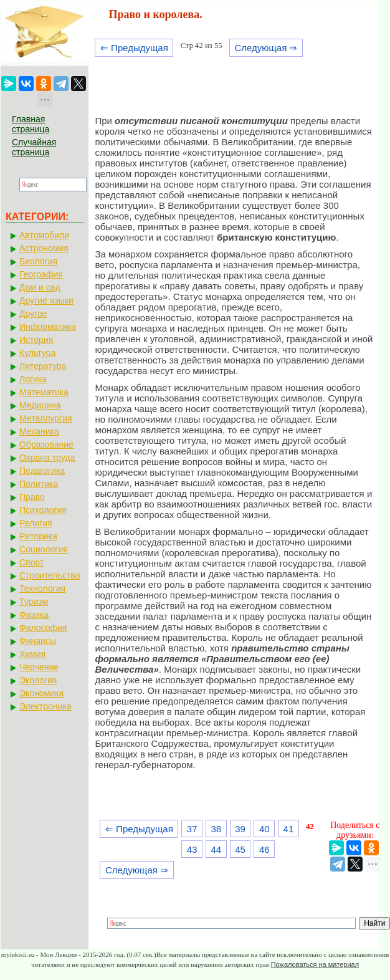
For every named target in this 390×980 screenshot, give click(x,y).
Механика (39, 431)
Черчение (39, 667)
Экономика (41, 693)
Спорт (31, 562)
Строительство (50, 575)
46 (264, 849)
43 (192, 849)
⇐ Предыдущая (134, 48)
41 (289, 829)
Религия (36, 523)
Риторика (38, 536)
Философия (43, 628)
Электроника (45, 706)
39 (240, 829)
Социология (44, 549)
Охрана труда (47, 458)
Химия (32, 654)
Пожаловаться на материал (315, 964)
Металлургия (46, 418)
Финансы (38, 641)
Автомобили (44, 235)
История (36, 340)
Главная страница (31, 124)
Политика (39, 484)
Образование (46, 444)
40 (264, 829)
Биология (38, 261)
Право (32, 497)
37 (192, 829)
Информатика (47, 327)
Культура (37, 353)
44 (216, 849)
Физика (34, 615)
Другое (33, 314)
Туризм (34, 602)
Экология (38, 680)
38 (216, 829)
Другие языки (46, 300)
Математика (44, 392)
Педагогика (42, 471)
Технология (42, 588)
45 (240, 849)
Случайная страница (34, 147)
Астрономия (44, 248)
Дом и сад (40, 287)
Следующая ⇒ (266, 48)
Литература (43, 366)
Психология (43, 510)
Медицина (40, 405)
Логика (33, 379)
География (41, 274)
